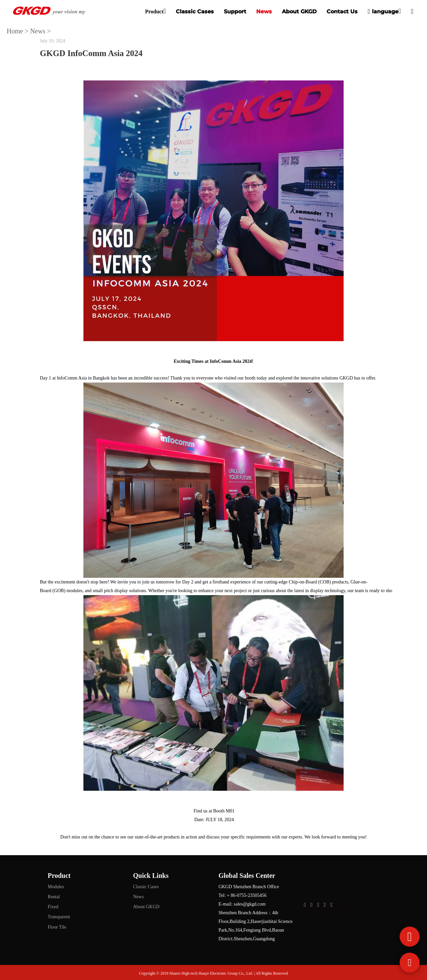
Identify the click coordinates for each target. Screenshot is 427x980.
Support (235, 12)
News (264, 12)
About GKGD (299, 12)
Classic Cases (195, 12)
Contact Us (342, 12)
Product (154, 12)
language (383, 11)
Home (15, 31)
